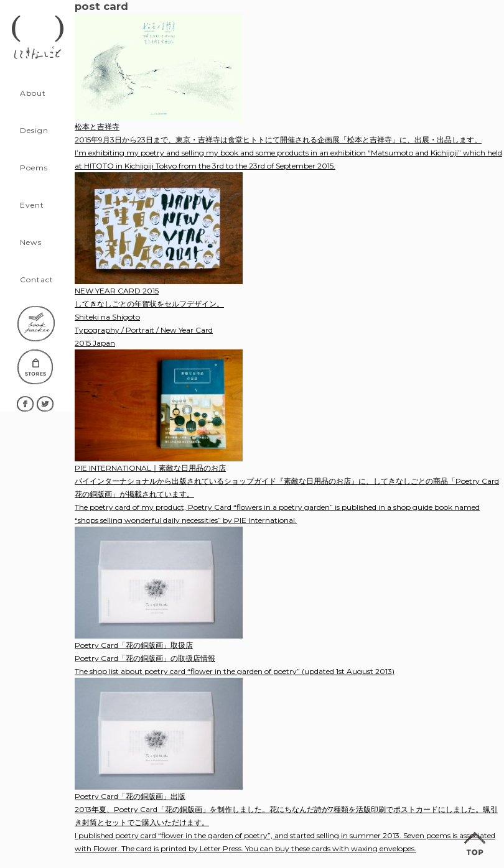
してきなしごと (37, 37)
